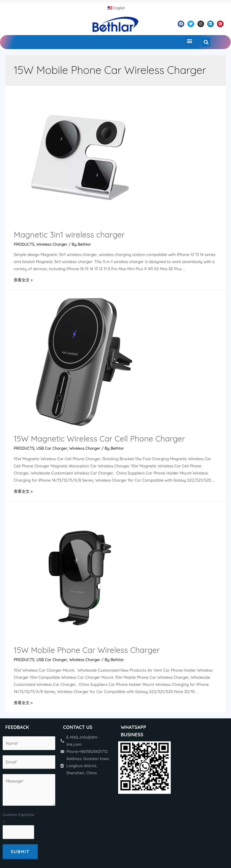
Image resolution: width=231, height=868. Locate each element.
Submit (20, 851)
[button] (189, 41)
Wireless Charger (52, 244)
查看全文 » (23, 280)
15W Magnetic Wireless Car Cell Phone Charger (99, 439)
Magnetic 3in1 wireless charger (69, 235)
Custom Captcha (20, 814)
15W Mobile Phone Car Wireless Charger (87, 650)
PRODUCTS (24, 244)
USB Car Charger (52, 448)
